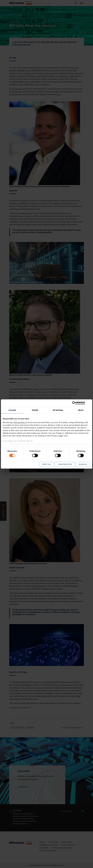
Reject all (46, 464)
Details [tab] (35, 410)
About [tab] (81, 410)
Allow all (83, 464)
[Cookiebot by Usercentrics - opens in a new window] (81, 403)
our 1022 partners (18, 422)
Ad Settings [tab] (58, 410)
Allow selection (65, 464)
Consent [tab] (12, 410)
